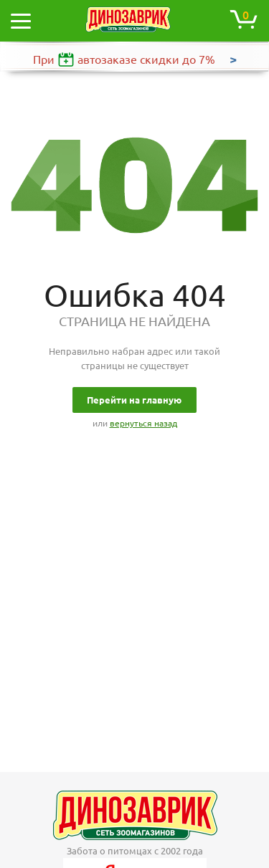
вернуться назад (143, 423)
